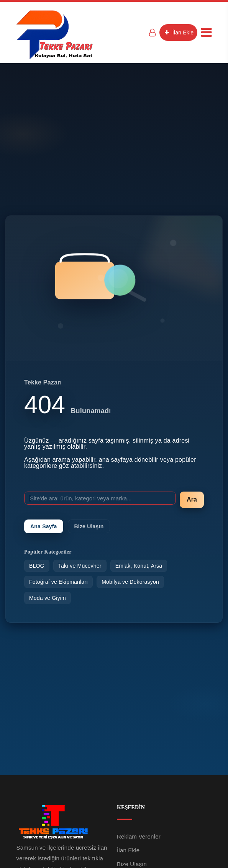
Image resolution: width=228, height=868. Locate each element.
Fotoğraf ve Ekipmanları (58, 582)
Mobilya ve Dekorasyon (130, 582)
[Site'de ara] (100, 498)
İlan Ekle (178, 33)
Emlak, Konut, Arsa (139, 566)
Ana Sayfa (44, 526)
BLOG (37, 566)
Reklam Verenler (139, 836)
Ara (192, 499)
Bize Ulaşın (89, 526)
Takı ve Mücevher (80, 566)
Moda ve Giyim (48, 598)
